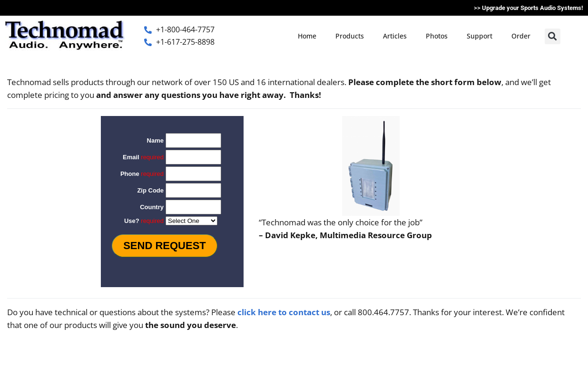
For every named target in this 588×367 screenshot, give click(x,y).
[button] (553, 36)
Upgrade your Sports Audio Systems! (533, 8)
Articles (395, 36)
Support (480, 36)
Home (307, 36)
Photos (437, 36)
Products (350, 36)
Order (521, 36)
